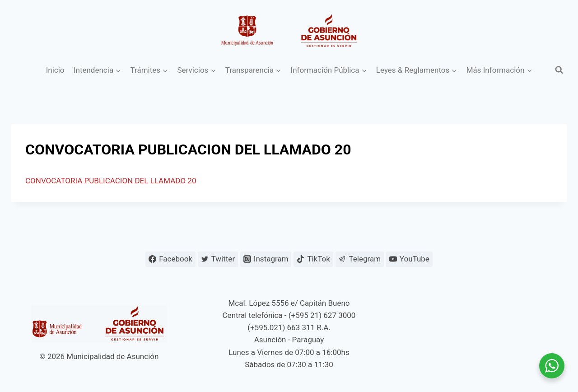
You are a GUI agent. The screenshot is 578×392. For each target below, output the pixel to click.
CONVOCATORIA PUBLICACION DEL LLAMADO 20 (111, 181)
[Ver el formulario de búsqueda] (559, 70)
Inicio (55, 70)
